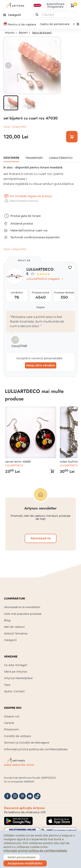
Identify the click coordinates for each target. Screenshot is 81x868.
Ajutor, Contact (14, 692)
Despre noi (12, 717)
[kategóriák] (13, 15)
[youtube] (30, 797)
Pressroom (11, 730)
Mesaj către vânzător (41, 366)
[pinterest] (22, 797)
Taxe (7, 685)
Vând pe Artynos (16, 672)
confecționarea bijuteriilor (42, 238)
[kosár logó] (72, 5)
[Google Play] (18, 821)
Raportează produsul (21, 201)
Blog (7, 621)
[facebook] (7, 797)
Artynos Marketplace (18, 679)
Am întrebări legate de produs (28, 196)
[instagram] (15, 797)
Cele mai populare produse (23, 614)
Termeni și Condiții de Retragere (27, 743)
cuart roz (41, 231)
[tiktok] (37, 797)
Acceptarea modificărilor (25, 863)
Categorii (10, 640)
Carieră (9, 723)
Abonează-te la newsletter (22, 607)
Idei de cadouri (14, 627)
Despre (40, 307)
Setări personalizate (22, 857)
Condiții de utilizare (18, 736)
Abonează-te (41, 539)
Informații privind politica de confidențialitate (36, 750)
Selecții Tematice (16, 634)
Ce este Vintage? (16, 665)
